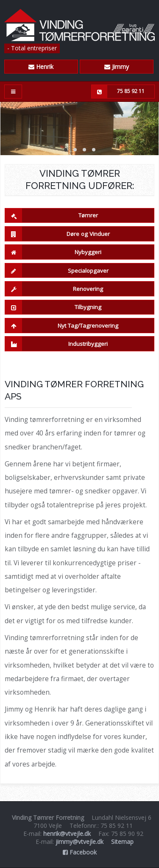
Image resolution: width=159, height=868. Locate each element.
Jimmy (117, 67)
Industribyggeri (56, 344)
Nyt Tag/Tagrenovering (62, 326)
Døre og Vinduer (57, 234)
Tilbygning (53, 307)
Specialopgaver (57, 271)
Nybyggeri (53, 252)
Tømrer (52, 216)
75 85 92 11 (118, 92)
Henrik (41, 67)
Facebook (80, 852)
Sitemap (122, 842)
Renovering (54, 289)
